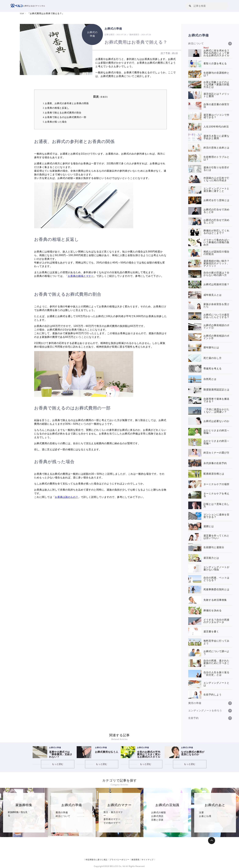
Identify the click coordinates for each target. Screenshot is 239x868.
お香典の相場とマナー (81, 276)
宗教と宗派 (157, 820)
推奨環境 (136, 860)
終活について (63, 816)
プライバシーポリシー (120, 860)
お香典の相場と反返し (56, 108)
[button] (190, 6)
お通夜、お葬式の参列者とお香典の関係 (66, 103)
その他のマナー (112, 820)
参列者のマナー (112, 816)
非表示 (104, 97)
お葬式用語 (157, 816)
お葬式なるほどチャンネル (29, 6)
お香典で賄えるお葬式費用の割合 (62, 113)
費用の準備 (62, 812)
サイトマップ (148, 860)
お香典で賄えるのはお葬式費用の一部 (65, 117)
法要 (202, 812)
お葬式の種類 (159, 812)
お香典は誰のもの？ (67, 497)
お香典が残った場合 (55, 122)
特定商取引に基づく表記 (97, 860)
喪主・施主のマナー (114, 812)
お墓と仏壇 (205, 816)
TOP (22, 13)
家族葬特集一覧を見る (19, 812)
